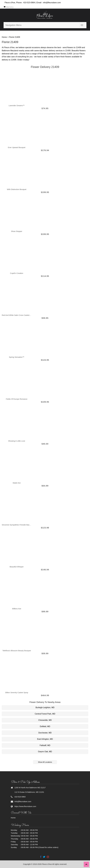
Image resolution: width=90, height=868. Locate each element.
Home (4, 37)
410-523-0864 (29, 3)
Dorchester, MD (45, 733)
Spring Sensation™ (17, 357)
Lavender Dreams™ (17, 105)
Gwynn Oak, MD (45, 752)
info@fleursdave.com (52, 3)
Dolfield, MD (45, 726)
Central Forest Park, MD (45, 714)
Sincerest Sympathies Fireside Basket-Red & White (17, 525)
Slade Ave (17, 483)
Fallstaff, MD (45, 745)
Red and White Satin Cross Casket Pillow (17, 315)
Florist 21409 (15, 37)
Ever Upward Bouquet (17, 147)
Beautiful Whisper (17, 567)
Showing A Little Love (17, 441)
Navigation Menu (13, 25)
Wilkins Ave (17, 609)
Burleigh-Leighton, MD (45, 707)
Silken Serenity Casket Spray (17, 692)
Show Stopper (17, 231)
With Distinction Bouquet (17, 189)
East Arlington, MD (45, 739)
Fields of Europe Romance (17, 399)
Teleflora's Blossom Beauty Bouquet (17, 651)
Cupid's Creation (17, 273)
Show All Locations (45, 762)
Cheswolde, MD (45, 720)
